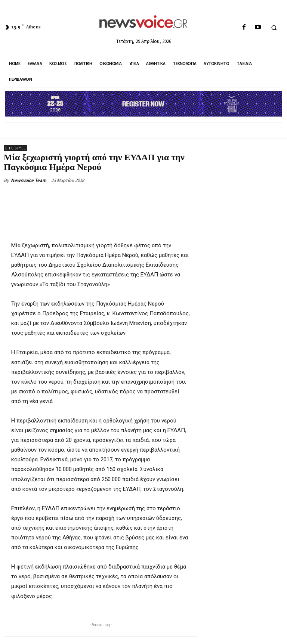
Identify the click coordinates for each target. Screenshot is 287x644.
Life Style (16, 148)
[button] (274, 28)
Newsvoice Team (29, 180)
